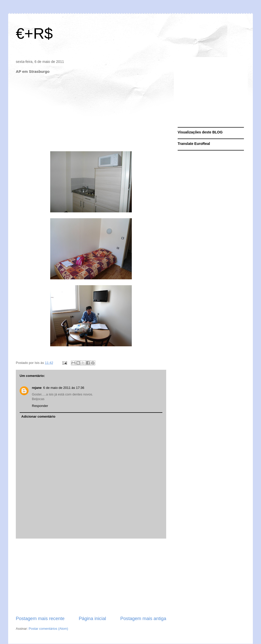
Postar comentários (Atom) (49, 629)
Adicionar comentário (38, 416)
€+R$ (34, 33)
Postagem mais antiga (143, 619)
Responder (40, 406)
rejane (37, 388)
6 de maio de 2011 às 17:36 (64, 388)
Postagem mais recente (40, 619)
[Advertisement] (91, 577)
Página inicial (92, 619)
